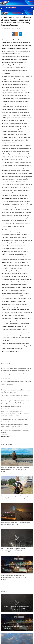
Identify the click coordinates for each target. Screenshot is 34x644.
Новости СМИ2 (6, 437)
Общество (6, 355)
